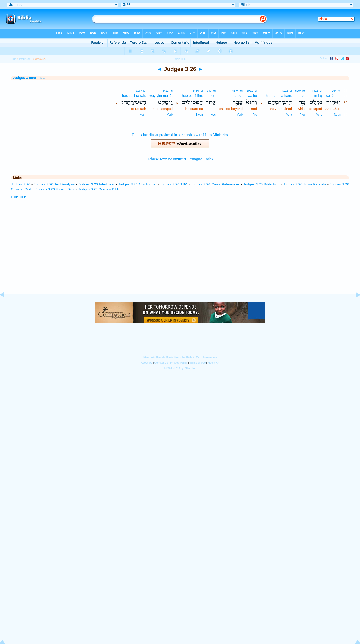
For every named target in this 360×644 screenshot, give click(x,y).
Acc (213, 115)
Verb (319, 115)
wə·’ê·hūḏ (333, 96)
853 (209, 91)
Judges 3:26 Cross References (215, 184)
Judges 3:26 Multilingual (137, 184)
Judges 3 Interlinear (29, 78)
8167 (139, 91)
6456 (196, 91)
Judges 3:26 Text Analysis (55, 184)
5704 (298, 91)
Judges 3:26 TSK (174, 184)
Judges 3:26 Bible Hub (261, 184)
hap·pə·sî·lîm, (192, 96)
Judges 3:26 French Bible (55, 189)
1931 (250, 91)
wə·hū (252, 96)
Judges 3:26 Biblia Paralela (304, 184)
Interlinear (25, 59)
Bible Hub (19, 197)
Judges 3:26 (21, 184)
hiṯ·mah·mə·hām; (279, 96)
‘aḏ (303, 96)
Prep (303, 115)
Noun (337, 115)
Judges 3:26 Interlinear (97, 184)
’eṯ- (213, 96)
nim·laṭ (317, 96)
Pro (255, 115)
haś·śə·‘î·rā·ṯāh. (134, 96)
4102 (285, 91)
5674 (235, 91)
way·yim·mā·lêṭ (161, 96)
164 (334, 91)
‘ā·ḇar (238, 96)
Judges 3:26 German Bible (99, 189)
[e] (339, 91)
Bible (13, 59)
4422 (315, 91)
